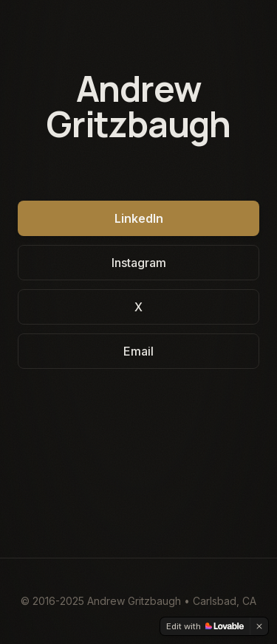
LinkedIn (139, 218)
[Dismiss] (259, 626)
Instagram (139, 263)
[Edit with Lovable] (205, 626)
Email (138, 351)
